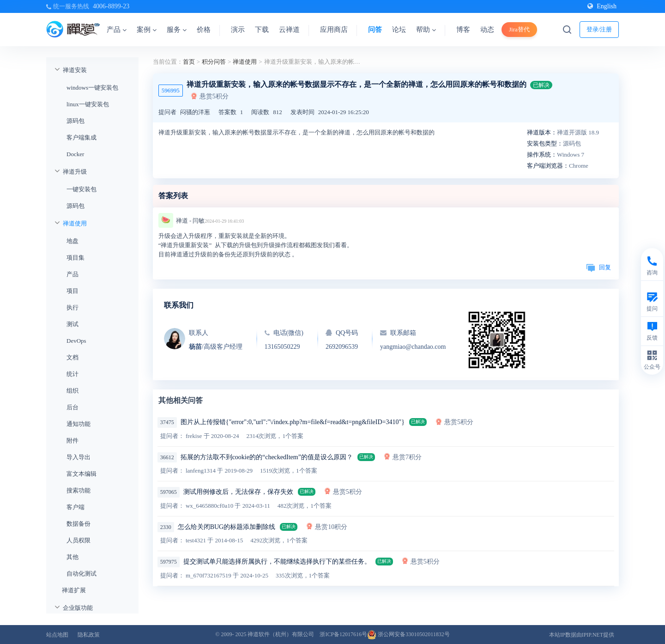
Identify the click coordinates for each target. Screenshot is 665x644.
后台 (73, 407)
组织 (73, 391)
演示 (238, 30)
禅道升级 (75, 172)
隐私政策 (89, 635)
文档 (73, 357)
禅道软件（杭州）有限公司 (281, 634)
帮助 (426, 30)
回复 (598, 267)
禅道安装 (75, 70)
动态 (487, 30)
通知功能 (79, 424)
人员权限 (79, 540)
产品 (117, 30)
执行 (73, 307)
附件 (73, 440)
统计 (73, 374)
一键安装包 (82, 189)
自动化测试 (82, 574)
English (602, 6)
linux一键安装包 (88, 104)
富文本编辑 (82, 474)
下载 (262, 30)
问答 (375, 30)
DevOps (76, 341)
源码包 (76, 121)
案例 (147, 30)
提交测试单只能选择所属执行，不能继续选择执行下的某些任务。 (277, 562)
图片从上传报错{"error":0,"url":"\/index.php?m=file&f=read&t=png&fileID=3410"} (293, 422)
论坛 (399, 30)
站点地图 (57, 635)
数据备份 (79, 524)
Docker (75, 154)
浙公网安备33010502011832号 (408, 634)
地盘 (73, 241)
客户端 (76, 507)
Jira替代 (519, 29)
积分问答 (214, 62)
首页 (189, 62)
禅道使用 (75, 223)
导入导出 (79, 457)
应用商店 (334, 30)
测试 (73, 324)
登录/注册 (599, 29)
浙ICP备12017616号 (343, 634)
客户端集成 (82, 137)
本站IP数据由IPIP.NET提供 (582, 635)
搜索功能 (79, 490)
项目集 (76, 258)
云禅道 (289, 30)
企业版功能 (78, 608)
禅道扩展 (74, 590)
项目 (73, 291)
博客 (463, 30)
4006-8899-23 (111, 6)
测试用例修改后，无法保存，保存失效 (238, 492)
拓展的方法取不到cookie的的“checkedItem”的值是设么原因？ (267, 457)
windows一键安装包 (92, 88)
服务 (177, 30)
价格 (204, 30)
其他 (73, 557)
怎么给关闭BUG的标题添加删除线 (227, 527)
